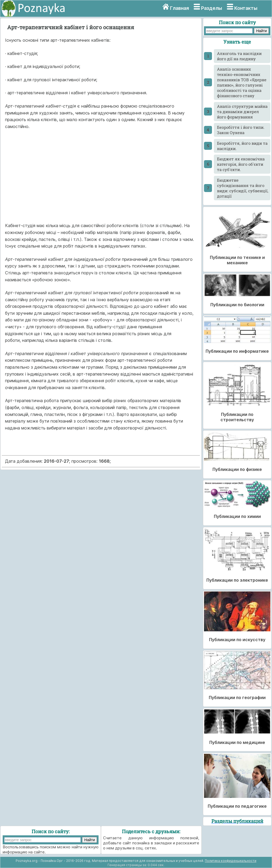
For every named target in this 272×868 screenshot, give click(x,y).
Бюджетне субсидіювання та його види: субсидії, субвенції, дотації (243, 188)
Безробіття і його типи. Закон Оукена (241, 130)
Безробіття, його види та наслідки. (242, 146)
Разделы (212, 8)
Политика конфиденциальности (231, 861)
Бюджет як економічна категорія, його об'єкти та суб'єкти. (241, 164)
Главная (179, 8)
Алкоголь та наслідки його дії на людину (239, 56)
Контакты (246, 8)
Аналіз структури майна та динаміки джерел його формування (242, 112)
